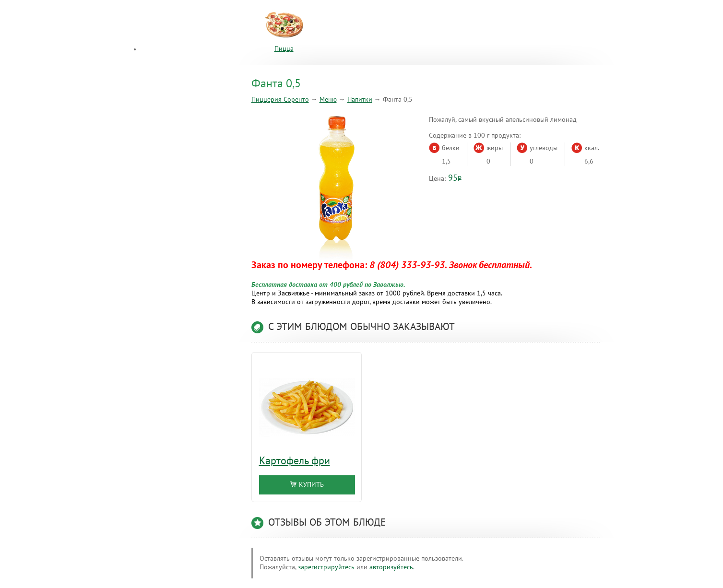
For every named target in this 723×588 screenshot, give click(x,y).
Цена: (437, 179)
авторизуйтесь (391, 567)
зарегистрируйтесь (326, 567)
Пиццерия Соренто (280, 100)
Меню (328, 100)
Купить (307, 485)
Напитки (360, 100)
